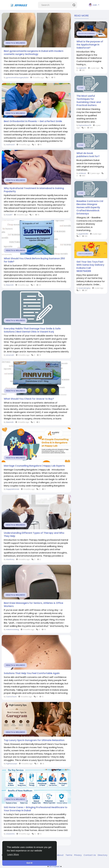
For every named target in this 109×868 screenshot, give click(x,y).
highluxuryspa (12, 764)
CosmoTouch (11, 697)
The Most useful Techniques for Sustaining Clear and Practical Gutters (89, 101)
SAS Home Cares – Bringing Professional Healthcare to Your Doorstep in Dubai (36, 809)
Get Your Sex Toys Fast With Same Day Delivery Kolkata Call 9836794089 (90, 266)
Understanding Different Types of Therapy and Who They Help (34, 535)
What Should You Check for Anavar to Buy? (29, 399)
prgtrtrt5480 (83, 234)
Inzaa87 (9, 215)
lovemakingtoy (85, 288)
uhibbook (82, 173)
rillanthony (10, 559)
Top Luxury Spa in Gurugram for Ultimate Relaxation (34, 740)
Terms (69, 855)
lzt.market (55, 866)
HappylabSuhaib (13, 489)
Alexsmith (10, 285)
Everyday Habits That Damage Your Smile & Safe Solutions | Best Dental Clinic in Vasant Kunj (32, 330)
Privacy (78, 855)
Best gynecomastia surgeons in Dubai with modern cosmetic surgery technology (34, 53)
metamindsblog (12, 629)
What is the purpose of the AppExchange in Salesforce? (90, 45)
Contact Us (90, 855)
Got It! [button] (30, 863)
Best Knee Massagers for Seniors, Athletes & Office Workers (33, 605)
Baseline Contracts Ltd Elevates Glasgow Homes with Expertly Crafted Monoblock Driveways (90, 207)
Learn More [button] (13, 854)
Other (81, 88)
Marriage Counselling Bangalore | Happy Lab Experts (34, 466)
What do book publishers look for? (88, 155)
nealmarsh (10, 145)
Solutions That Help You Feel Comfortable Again (32, 673)
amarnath (10, 355)
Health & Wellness (15, 43)
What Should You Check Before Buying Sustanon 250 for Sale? (34, 260)
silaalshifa (10, 834)
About (61, 855)
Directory (103, 855)
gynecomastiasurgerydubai (17, 77)
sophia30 (82, 68)
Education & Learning (87, 33)
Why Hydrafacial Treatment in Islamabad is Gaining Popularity (34, 190)
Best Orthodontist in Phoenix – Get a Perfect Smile (33, 121)
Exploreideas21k (85, 125)
